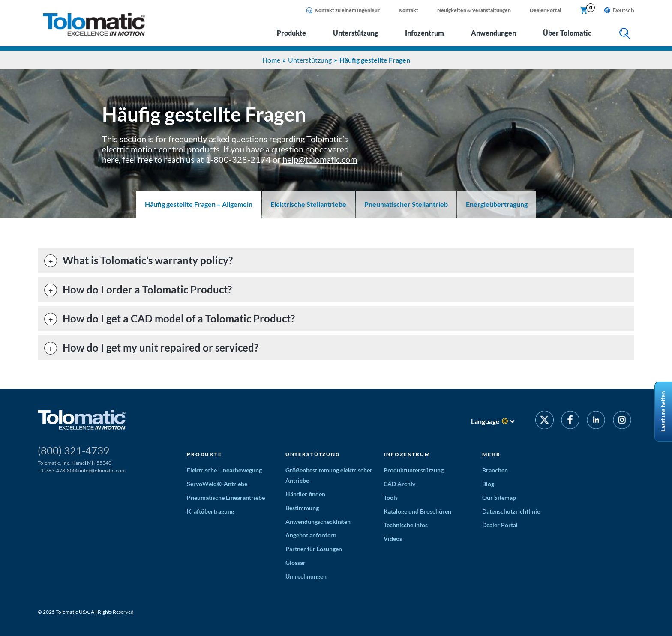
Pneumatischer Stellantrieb (406, 204)
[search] (625, 34)
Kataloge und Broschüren (417, 511)
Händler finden (305, 494)
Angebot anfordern (311, 535)
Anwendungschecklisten (318, 521)
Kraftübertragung (210, 511)
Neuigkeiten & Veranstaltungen (474, 10)
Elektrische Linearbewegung (224, 470)
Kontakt (408, 10)
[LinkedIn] (596, 421)
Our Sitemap (499, 497)
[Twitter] (544, 421)
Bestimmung (302, 508)
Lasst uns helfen (663, 412)
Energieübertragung (497, 204)
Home (271, 60)
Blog (488, 484)
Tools (391, 497)
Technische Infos (406, 525)
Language (485, 421)
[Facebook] (570, 421)
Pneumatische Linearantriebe (226, 497)
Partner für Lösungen (314, 549)
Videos (393, 539)
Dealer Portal (545, 10)
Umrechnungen (306, 576)
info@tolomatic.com (103, 470)
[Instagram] (622, 421)
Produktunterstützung (414, 470)
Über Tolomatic (567, 33)
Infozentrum (424, 33)
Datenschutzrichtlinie (511, 511)
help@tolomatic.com (320, 159)
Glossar (295, 563)
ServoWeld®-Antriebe (217, 484)
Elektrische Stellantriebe (308, 204)
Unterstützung (355, 33)
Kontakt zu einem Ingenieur (343, 10)
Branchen (495, 470)
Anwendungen (493, 33)
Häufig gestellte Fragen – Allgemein (199, 204)
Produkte (291, 33)
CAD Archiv (399, 484)
